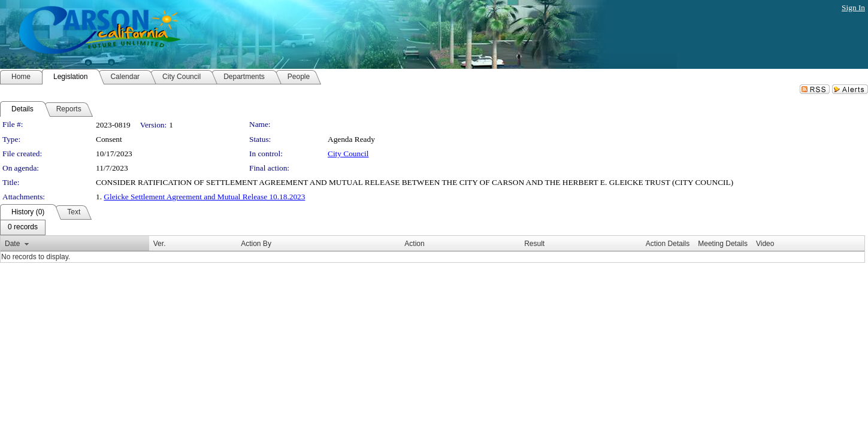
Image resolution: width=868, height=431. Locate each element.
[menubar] (23, 227)
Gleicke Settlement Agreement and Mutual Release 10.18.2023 (204, 197)
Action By (256, 244)
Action (414, 244)
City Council (348, 154)
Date (12, 244)
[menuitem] (23, 227)
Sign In (853, 7)
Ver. (160, 244)
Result (534, 244)
